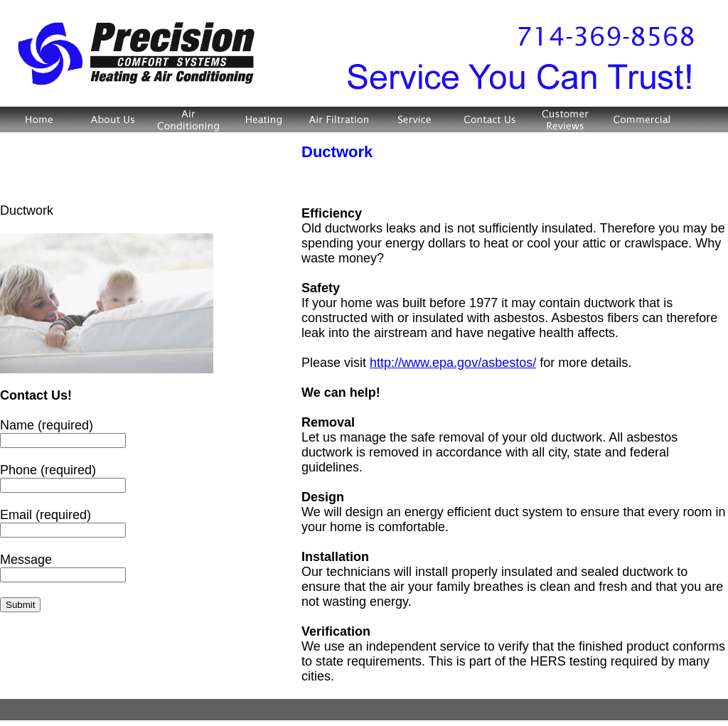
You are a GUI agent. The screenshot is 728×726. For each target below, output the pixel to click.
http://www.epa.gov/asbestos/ (453, 363)
